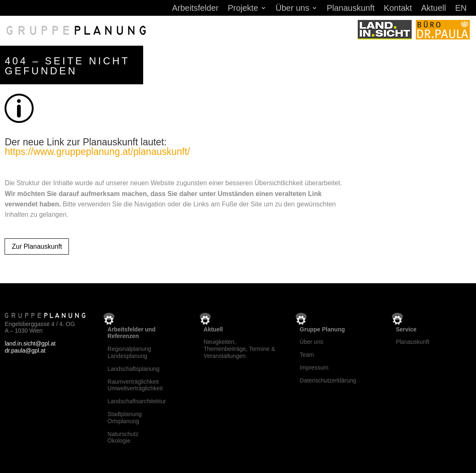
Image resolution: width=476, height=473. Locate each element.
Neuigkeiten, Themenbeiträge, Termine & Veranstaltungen (240, 349)
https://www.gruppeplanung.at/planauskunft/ (97, 152)
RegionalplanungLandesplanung (129, 352)
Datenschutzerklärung (328, 380)
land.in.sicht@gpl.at (30, 343)
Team (307, 355)
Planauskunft (351, 9)
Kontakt (398, 9)
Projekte (243, 9)
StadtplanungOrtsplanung (125, 418)
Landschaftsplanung (133, 369)
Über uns (292, 9)
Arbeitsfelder (195, 9)
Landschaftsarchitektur (137, 401)
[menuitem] (461, 10)
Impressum (314, 368)
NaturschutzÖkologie (123, 437)
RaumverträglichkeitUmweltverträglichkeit (135, 385)
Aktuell (434, 9)
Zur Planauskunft (37, 246)
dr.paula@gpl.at (25, 350)
